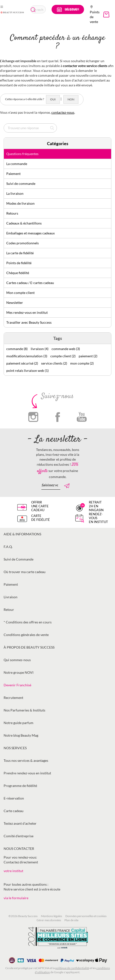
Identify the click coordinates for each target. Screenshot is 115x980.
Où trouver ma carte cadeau (25, 572)
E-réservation (14, 798)
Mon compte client (20, 293)
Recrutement (13, 698)
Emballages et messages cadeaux (31, 233)
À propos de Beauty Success (29, 647)
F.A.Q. (8, 547)
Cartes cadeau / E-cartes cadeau (30, 283)
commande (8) (17, 349)
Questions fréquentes (22, 154)
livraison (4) (40, 349)
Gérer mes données (49, 920)
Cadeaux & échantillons (24, 223)
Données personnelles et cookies (86, 916)
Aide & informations (22, 534)
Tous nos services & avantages (26, 760)
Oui (53, 99)
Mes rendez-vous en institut (27, 312)
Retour (9, 610)
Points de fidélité (19, 263)
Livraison (11, 597)
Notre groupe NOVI (19, 672)
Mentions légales (51, 916)
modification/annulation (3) (27, 356)
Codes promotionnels (23, 243)
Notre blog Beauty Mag (21, 735)
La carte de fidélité (20, 253)
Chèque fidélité (18, 273)
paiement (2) (88, 356)
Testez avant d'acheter (20, 823)
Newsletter (15, 303)
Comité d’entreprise (19, 836)
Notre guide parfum (19, 723)
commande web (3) (66, 349)
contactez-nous (63, 112)
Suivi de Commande (19, 559)
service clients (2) (54, 363)
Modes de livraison (20, 203)
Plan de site (71, 920)
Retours (12, 213)
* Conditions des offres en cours (28, 622)
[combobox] (38, 9)
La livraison (15, 193)
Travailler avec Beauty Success (29, 322)
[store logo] (12, 12)
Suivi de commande (21, 183)
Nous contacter (19, 849)
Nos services (15, 748)
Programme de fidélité (20, 786)
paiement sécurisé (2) (22, 363)
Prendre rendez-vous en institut (27, 773)
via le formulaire (16, 898)
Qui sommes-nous (17, 660)
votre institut (13, 871)
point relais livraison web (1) (27, 370)
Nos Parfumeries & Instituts (24, 710)
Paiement (13, 174)
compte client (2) (63, 356)
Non (71, 99)
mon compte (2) (82, 363)
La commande (17, 164)
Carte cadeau (14, 811)
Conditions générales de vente (26, 635)
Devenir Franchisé (17, 685)
